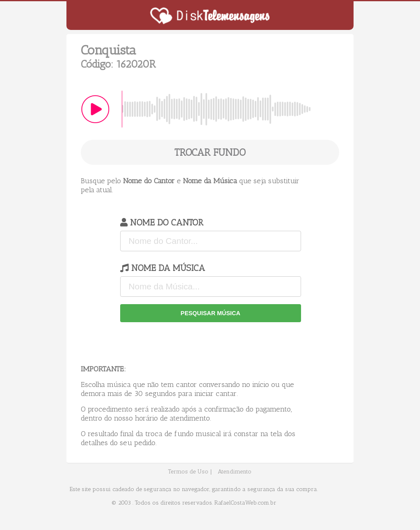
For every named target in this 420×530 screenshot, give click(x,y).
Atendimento (235, 471)
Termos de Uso (188, 471)
